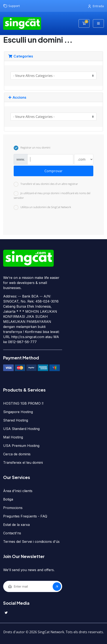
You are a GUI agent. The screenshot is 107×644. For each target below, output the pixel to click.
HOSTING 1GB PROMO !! (23, 403)
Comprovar (53, 171)
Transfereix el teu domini (23, 463)
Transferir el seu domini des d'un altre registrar (46, 184)
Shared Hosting (16, 420)
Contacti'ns (12, 533)
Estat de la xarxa (16, 525)
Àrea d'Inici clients (18, 491)
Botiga (8, 499)
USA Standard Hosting (21, 429)
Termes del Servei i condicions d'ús (31, 542)
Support (11, 6)
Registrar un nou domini (32, 148)
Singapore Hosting (18, 412)
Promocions (13, 508)
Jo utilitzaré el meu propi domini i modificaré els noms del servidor (52, 195)
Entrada (96, 6)
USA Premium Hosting (21, 446)
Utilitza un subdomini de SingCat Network (42, 207)
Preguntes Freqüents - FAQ (25, 516)
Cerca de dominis (17, 454)
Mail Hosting (13, 437)
